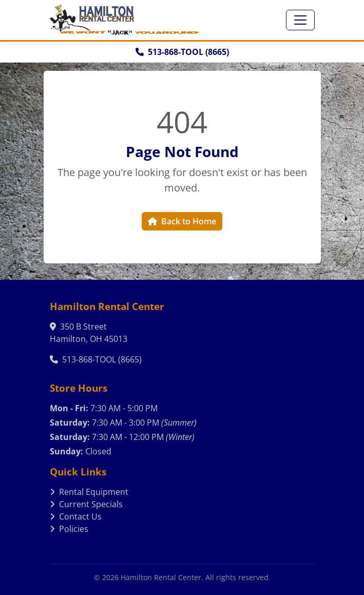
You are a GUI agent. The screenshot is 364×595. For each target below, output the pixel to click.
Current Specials (86, 504)
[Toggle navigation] (300, 20)
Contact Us (76, 516)
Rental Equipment (89, 492)
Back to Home (182, 221)
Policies (69, 529)
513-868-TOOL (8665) (182, 52)
